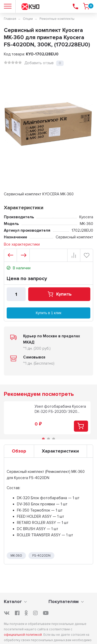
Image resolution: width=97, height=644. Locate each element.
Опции (28, 19)
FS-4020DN (41, 556)
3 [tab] (54, 439)
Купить (59, 294)
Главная (10, 19)
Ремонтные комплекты (57, 19)
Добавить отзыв (39, 63)
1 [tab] (43, 439)
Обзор (19, 451)
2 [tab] (48, 439)
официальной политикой (23, 635)
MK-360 (16, 556)
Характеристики (60, 451)
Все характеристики (22, 244)
